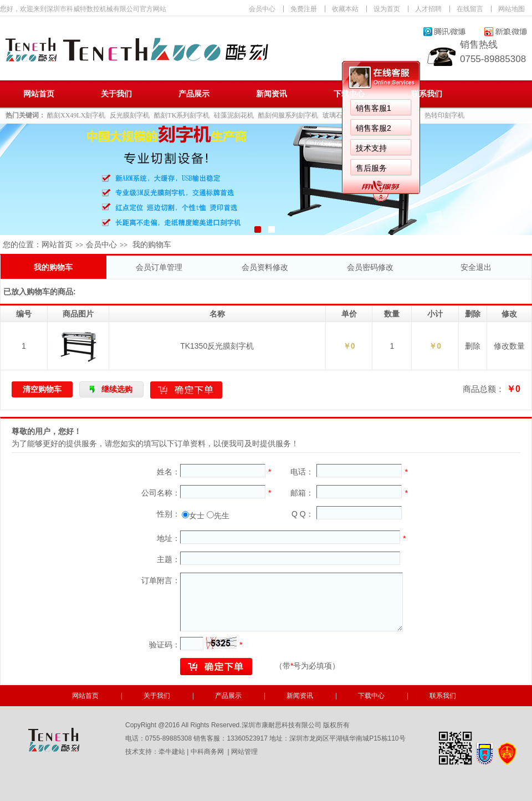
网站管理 (244, 752)
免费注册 (304, 9)
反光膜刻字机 (130, 115)
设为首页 (387, 9)
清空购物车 (42, 389)
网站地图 (511, 9)
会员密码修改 (370, 267)
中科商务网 (207, 752)
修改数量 (509, 346)
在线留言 (470, 9)
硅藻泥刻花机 (234, 115)
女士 (197, 516)
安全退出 (476, 267)
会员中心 (262, 9)
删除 (473, 346)
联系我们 (427, 94)
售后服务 (371, 168)
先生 (222, 516)
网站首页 (39, 94)
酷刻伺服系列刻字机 (288, 115)
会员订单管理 (159, 267)
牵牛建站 (172, 752)
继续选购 (117, 389)
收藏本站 (345, 9)
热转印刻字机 (444, 115)
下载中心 (349, 94)
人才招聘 (428, 9)
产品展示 (194, 94)
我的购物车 (53, 267)
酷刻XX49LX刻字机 (76, 115)
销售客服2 (374, 128)
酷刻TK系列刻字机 (182, 115)
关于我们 (116, 94)
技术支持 (371, 148)
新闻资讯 (272, 94)
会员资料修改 (265, 267)
